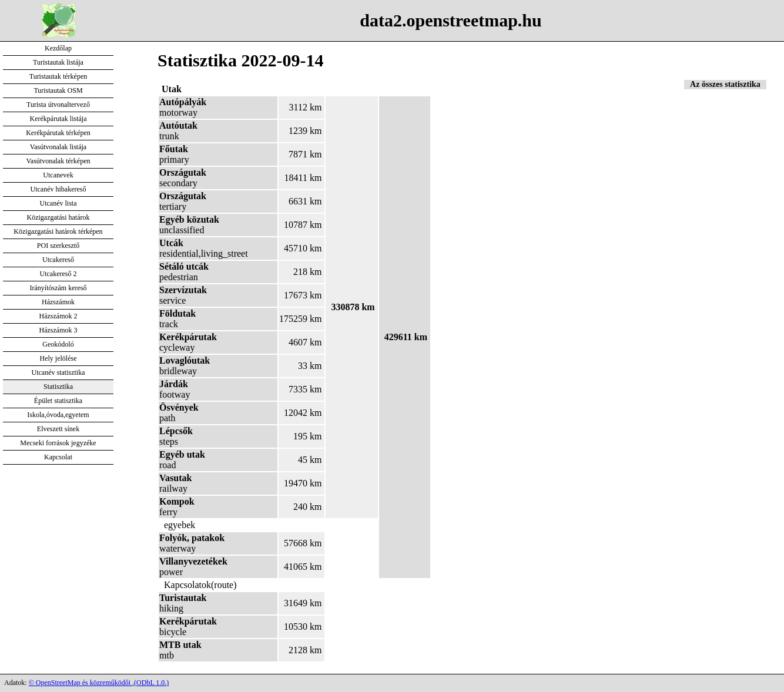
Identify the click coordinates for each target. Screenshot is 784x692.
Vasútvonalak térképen (58, 161)
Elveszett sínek (58, 429)
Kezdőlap (58, 48)
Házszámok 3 (58, 330)
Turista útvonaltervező (58, 105)
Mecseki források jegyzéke (58, 443)
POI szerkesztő (58, 246)
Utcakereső (58, 260)
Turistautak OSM (58, 90)
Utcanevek (58, 175)
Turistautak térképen (58, 76)
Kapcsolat (58, 457)
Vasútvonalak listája (58, 147)
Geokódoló (58, 344)
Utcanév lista (58, 203)
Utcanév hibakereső (58, 189)
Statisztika (58, 387)
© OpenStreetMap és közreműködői (81, 683)
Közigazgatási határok (58, 217)
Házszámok (58, 302)
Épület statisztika (58, 401)
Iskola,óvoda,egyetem (58, 415)
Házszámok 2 (58, 316)
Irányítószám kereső (58, 288)
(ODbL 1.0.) (151, 683)
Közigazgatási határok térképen (58, 231)
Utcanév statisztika (58, 372)
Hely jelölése (58, 358)
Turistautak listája (58, 62)
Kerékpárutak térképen (58, 133)
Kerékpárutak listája (58, 119)
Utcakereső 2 (58, 274)
